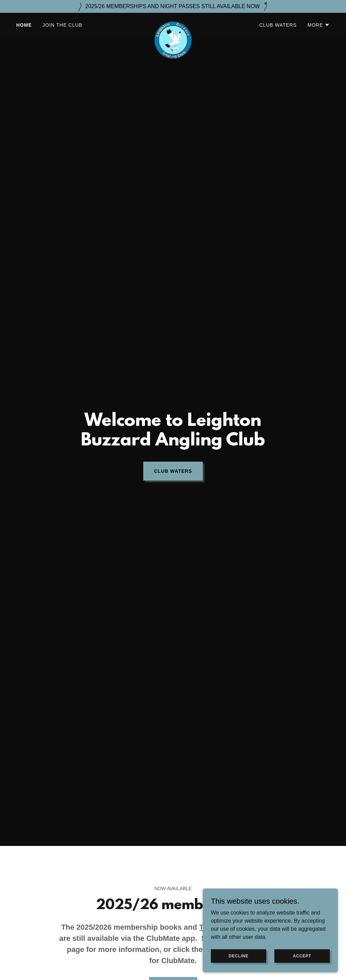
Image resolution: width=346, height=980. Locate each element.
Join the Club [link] (63, 25)
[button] (319, 25)
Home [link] (24, 25)
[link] (173, 24)
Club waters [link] (278, 25)
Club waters (173, 471)
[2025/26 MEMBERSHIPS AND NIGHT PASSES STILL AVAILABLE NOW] (173, 6)
